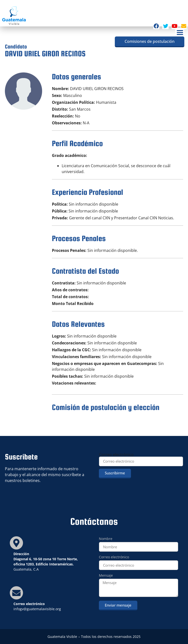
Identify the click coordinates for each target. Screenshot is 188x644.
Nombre (106, 539)
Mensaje (106, 576)
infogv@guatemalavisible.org (37, 609)
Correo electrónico (116, 455)
